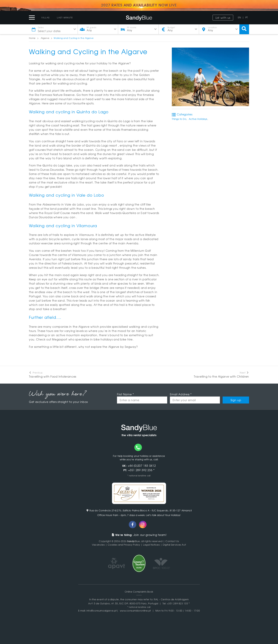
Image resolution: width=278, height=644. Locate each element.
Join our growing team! (139, 535)
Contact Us (172, 541)
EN (239, 17)
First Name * (125, 394)
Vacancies (98, 545)
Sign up (236, 400)
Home (32, 38)
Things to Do (179, 119)
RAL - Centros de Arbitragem (171, 599)
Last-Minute (65, 17)
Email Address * (181, 394)
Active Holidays (198, 119)
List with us (223, 18)
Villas (45, 17)
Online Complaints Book (139, 592)
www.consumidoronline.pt (135, 611)
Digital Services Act (174, 545)
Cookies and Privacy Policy (124, 545)
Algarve (45, 38)
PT (247, 17)
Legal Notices (151, 545)
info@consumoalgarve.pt (102, 611)
